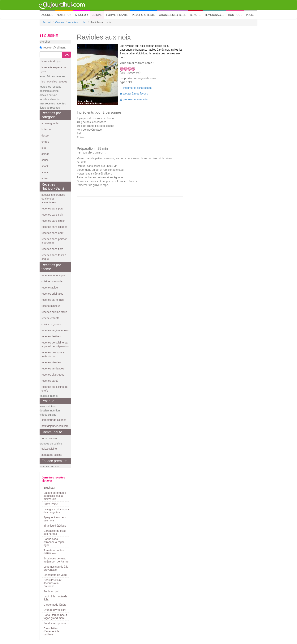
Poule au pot (51, 591)
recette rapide (50, 288)
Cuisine (60, 22)
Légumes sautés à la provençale (56, 568)
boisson (46, 129)
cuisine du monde (52, 281)
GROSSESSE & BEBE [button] (173, 15)
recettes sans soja (52, 215)
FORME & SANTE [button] (117, 15)
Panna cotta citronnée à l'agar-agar (54, 542)
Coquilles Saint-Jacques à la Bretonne (53, 583)
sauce (45, 160)
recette (46, 48)
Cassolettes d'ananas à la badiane (52, 631)
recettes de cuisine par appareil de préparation (55, 344)
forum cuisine (49, 438)
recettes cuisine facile (54, 312)
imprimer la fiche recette (136, 88)
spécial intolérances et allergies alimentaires (53, 199)
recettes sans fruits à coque (54, 257)
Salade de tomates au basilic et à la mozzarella (55, 496)
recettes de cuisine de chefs (54, 389)
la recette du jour (51, 61)
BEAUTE (195, 15)
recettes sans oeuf (52, 233)
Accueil (47, 22)
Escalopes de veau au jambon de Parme (56, 560)
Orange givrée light (55, 610)
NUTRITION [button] (64, 15)
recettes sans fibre (52, 249)
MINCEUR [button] (82, 15)
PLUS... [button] (251, 15)
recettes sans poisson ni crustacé (54, 241)
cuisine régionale (52, 324)
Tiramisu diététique (55, 526)
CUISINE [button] (97, 15)
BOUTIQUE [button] (235, 15)
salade (45, 154)
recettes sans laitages (54, 227)
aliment (59, 48)
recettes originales (52, 294)
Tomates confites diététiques (54, 552)
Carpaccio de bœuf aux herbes (55, 532)
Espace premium (54, 461)
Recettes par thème (51, 267)
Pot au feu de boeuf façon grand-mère (55, 617)
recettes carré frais (53, 300)
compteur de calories (54, 420)
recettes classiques (53, 375)
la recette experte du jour (54, 69)
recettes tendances (53, 368)
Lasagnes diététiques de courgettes (56, 511)
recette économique (53, 275)
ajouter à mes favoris (134, 94)
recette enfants (50, 318)
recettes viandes (51, 362)
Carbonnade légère (55, 605)
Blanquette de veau (55, 575)
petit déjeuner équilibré (55, 426)
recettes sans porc (52, 208)
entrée (45, 142)
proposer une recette (134, 99)
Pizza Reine (51, 504)
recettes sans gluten (53, 221)
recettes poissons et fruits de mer (53, 354)
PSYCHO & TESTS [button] (143, 15)
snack (45, 166)
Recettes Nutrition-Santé (53, 186)
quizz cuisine (49, 449)
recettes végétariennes (55, 330)
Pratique (48, 401)
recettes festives (51, 336)
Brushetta (49, 488)
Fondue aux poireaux (56, 623)
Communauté (52, 432)
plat (84, 22)
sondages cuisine (52, 455)
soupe (45, 172)
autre (45, 178)
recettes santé (50, 381)
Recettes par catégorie (51, 115)
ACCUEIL (48, 15)
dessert (46, 136)
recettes (73, 22)
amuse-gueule (50, 123)
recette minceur (51, 306)
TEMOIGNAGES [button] (214, 15)
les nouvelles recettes (54, 82)
